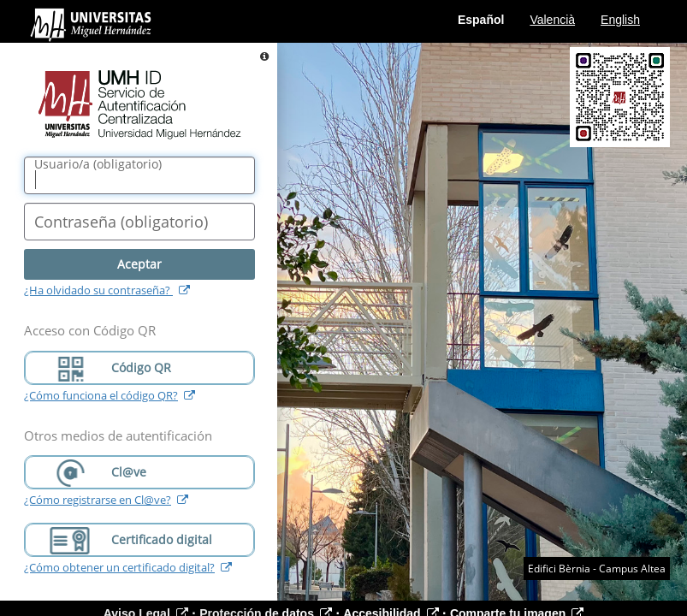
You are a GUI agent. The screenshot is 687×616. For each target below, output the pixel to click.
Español (481, 20)
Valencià (552, 20)
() (98, 164)
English (620, 20)
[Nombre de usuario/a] (139, 175)
